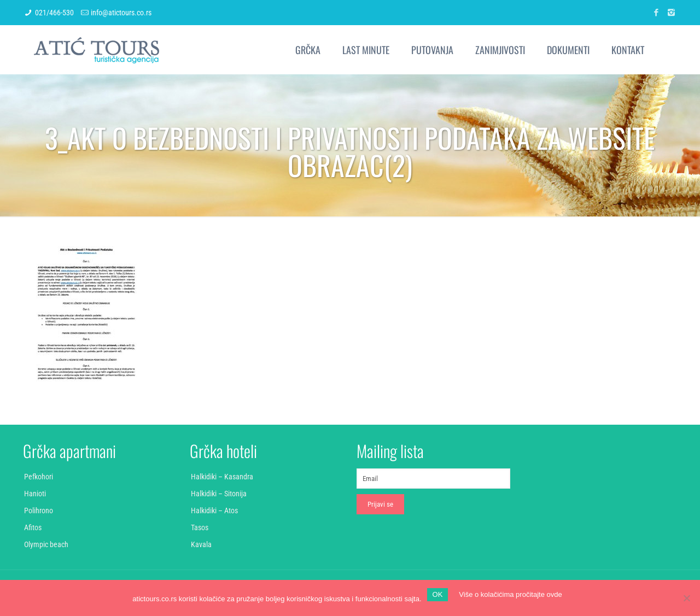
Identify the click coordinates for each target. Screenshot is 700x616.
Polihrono (39, 511)
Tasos (200, 527)
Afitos (33, 527)
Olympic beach (46, 544)
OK (438, 594)
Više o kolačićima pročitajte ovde (510, 594)
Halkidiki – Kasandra (222, 477)
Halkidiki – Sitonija (219, 494)
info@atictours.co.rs (121, 13)
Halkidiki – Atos (214, 511)
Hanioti (35, 494)
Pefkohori (39, 477)
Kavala (201, 544)
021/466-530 (54, 13)
